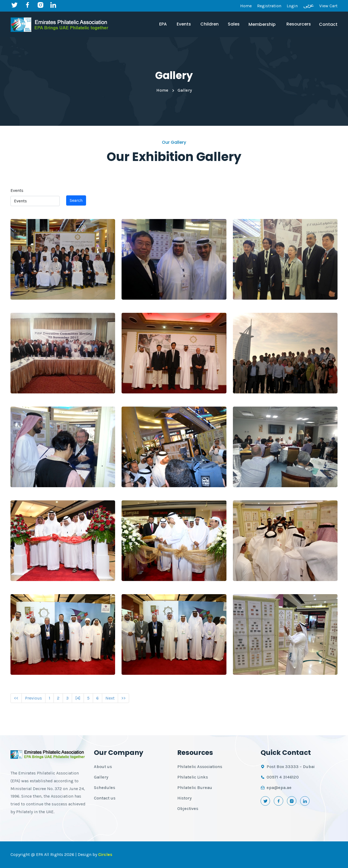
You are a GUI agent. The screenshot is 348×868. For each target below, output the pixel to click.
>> (123, 698)
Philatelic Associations (200, 767)
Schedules (104, 788)
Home (246, 6)
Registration (269, 6)
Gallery (101, 777)
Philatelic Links (193, 777)
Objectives (188, 808)
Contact (328, 24)
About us (103, 767)
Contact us (105, 798)
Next (110, 698)
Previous (33, 698)
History (184, 798)
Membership (262, 24)
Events (17, 190)
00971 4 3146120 (283, 777)
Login (292, 6)
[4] (78, 698)
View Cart (328, 6)
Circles (105, 854)
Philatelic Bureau (195, 788)
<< (16, 698)
